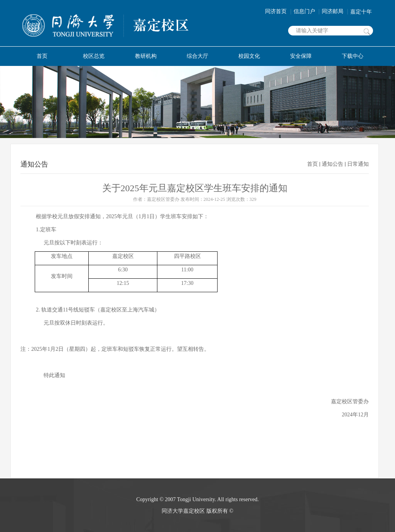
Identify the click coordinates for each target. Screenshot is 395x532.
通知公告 (333, 164)
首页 (312, 164)
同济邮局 (336, 11)
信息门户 (308, 11)
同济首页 (279, 11)
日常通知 (358, 164)
